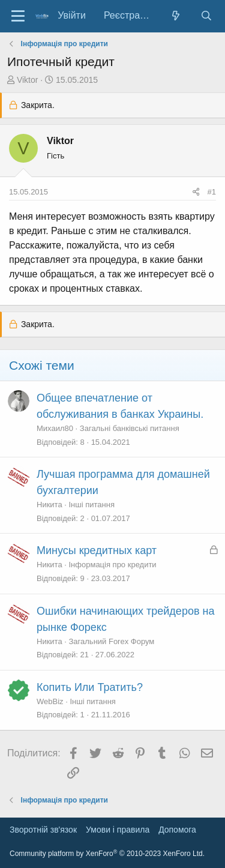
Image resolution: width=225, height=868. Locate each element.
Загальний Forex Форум (112, 641)
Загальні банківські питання (130, 428)
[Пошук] (206, 16)
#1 (212, 192)
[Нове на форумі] (176, 16)
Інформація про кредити (113, 565)
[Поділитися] (196, 192)
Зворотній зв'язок (43, 830)
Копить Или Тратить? (90, 687)
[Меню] (18, 16)
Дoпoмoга (177, 830)
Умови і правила (118, 830)
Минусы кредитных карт (97, 550)
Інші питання (92, 505)
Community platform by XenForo (107, 854)
